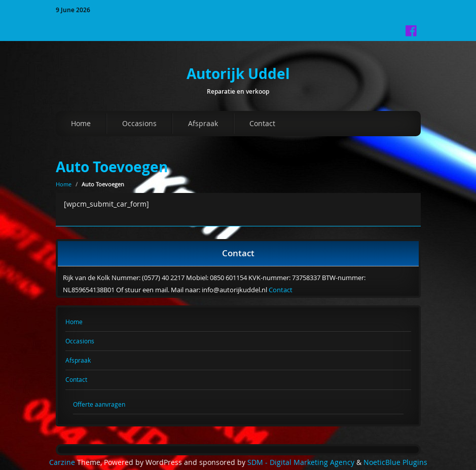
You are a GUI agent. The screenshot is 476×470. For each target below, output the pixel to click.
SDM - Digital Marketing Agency (301, 462)
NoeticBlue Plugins (395, 462)
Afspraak (203, 123)
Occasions (139, 123)
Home (81, 123)
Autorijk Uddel (238, 74)
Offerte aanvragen (99, 404)
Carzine (63, 462)
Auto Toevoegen (112, 167)
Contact (262, 123)
